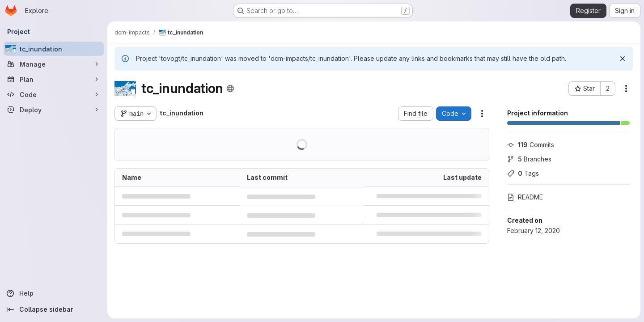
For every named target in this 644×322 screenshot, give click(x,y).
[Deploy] (54, 110)
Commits (531, 145)
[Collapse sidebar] (54, 309)
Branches (529, 159)
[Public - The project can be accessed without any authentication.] (230, 89)
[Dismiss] (623, 59)
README (525, 197)
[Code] (54, 94)
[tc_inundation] (54, 49)
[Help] (54, 293)
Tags (523, 173)
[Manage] (54, 64)
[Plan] (54, 79)
